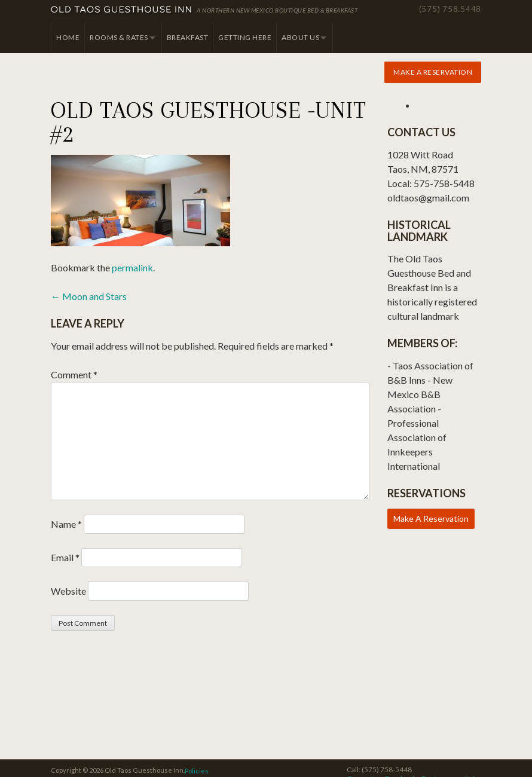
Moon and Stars (89, 296)
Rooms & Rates (119, 37)
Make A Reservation (431, 518)
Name (66, 524)
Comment (74, 374)
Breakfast (188, 37)
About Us (300, 37)
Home (68, 37)
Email (65, 557)
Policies (197, 771)
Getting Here (245, 37)
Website (68, 591)
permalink (132, 267)
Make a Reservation (433, 72)
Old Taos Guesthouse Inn (122, 10)
